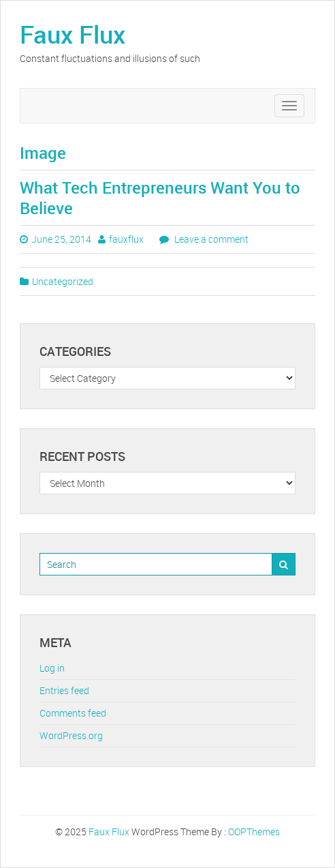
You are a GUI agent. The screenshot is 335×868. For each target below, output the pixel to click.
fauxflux (126, 239)
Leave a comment (210, 239)
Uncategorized (63, 281)
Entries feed (64, 690)
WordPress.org (71, 735)
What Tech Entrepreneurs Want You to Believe (160, 198)
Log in (52, 668)
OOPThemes (254, 832)
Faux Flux (73, 34)
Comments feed (73, 713)
